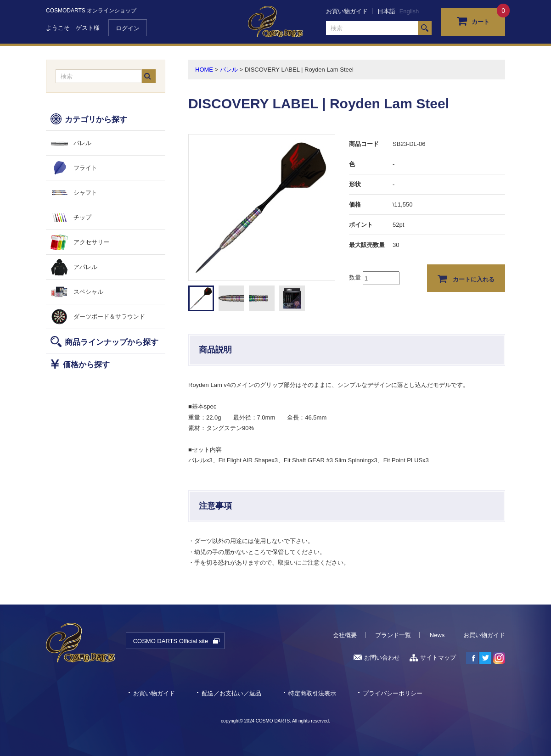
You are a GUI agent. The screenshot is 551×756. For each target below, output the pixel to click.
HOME (204, 70)
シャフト (85, 193)
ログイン (128, 28)
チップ (82, 217)
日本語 (386, 11)
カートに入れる (466, 279)
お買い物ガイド (347, 11)
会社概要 (345, 635)
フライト (85, 168)
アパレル (85, 267)
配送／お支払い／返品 (231, 693)
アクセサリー (91, 242)
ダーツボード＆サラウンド (109, 316)
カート (473, 21)
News (437, 635)
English (409, 11)
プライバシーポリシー (393, 693)
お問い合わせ (377, 658)
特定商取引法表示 (312, 693)
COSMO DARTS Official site (171, 641)
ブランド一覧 (393, 635)
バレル (82, 143)
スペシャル (88, 292)
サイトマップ (433, 658)
